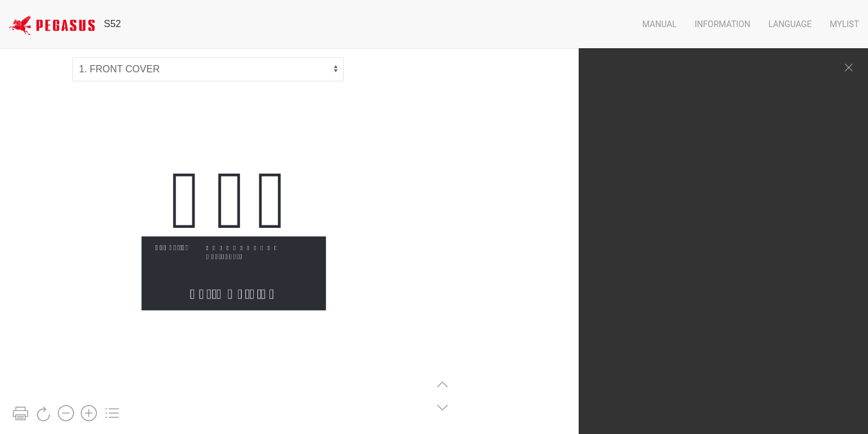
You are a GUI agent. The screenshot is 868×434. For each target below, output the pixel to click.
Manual (659, 24)
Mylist (844, 24)
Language (790, 24)
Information (723, 24)
